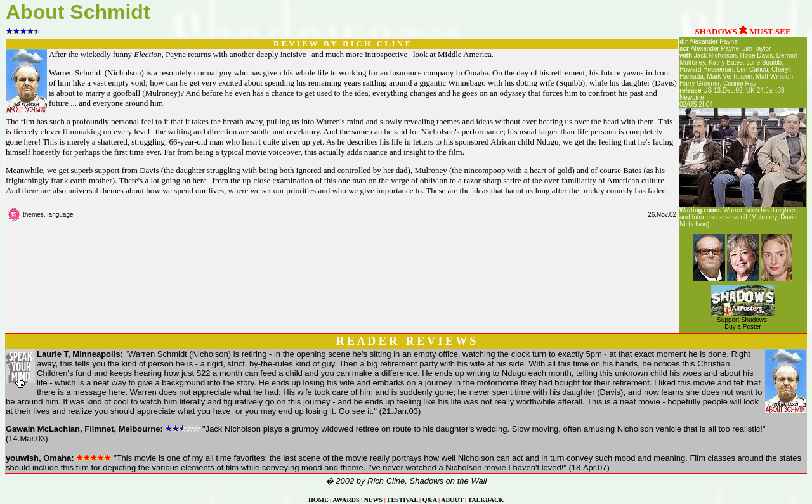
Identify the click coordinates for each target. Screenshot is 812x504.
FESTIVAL (402, 500)
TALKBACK (486, 500)
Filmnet (99, 429)
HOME (318, 500)
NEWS (373, 500)
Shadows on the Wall (449, 481)
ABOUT (452, 500)
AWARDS (346, 500)
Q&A (430, 500)
